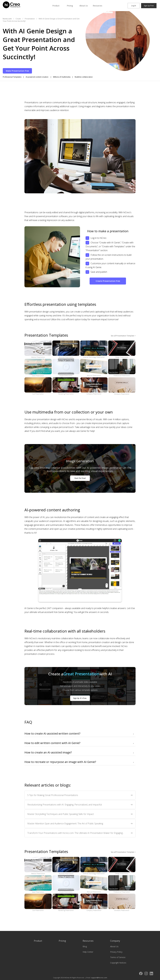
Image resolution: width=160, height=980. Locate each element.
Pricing (70, 6)
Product (56, 6)
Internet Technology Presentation (94, 349)
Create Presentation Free (108, 281)
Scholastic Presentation (122, 386)
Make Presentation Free (17, 71)
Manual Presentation (94, 368)
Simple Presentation (66, 368)
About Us (84, 6)
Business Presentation (66, 349)
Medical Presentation (38, 349)
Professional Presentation (122, 368)
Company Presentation (94, 386)
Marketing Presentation (66, 386)
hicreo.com (7, 19)
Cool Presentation (38, 386)
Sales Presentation (38, 368)
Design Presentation (122, 349)
